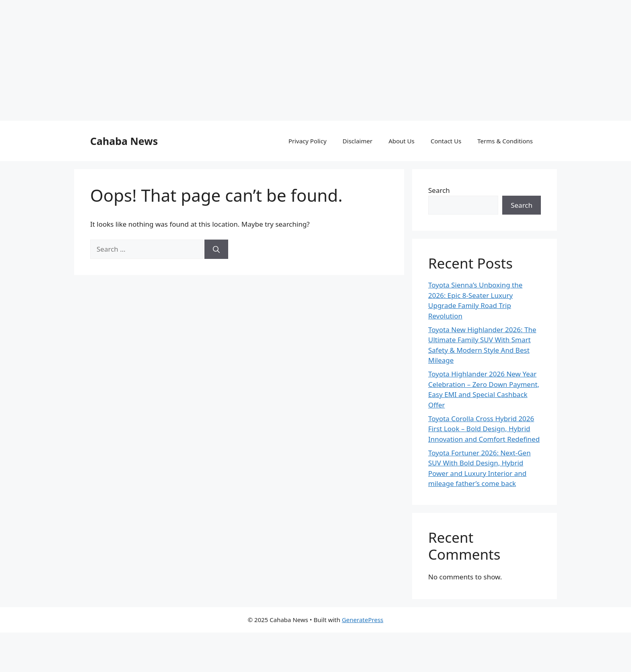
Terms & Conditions (505, 141)
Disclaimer (357, 141)
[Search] (216, 249)
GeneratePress (362, 620)
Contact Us (446, 141)
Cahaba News (124, 141)
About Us (401, 141)
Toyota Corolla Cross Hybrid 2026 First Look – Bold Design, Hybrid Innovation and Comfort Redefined (484, 429)
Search (439, 190)
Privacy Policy (308, 141)
